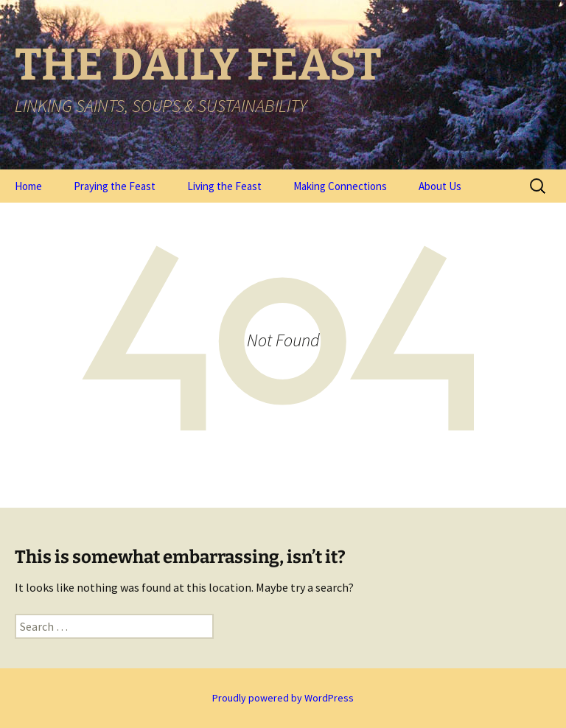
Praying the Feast (115, 186)
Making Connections (340, 186)
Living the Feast (224, 186)
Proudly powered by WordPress (283, 698)
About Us (440, 186)
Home (28, 186)
